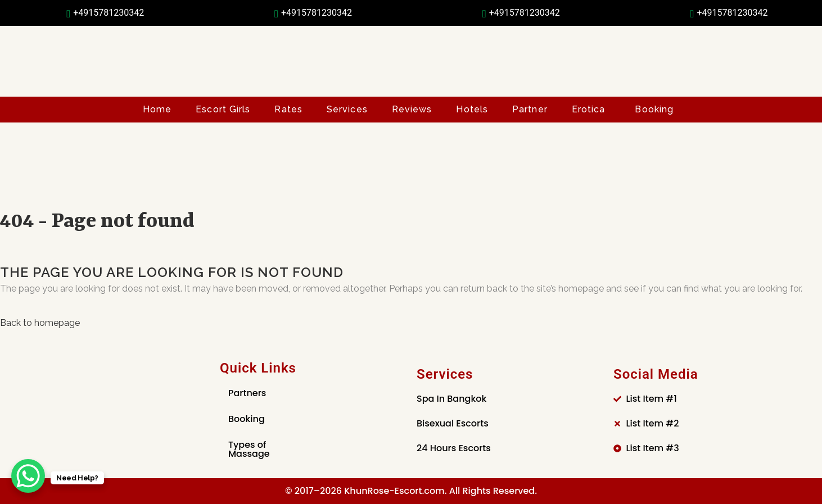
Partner (530, 109)
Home (157, 109)
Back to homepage (40, 323)
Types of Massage (249, 449)
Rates (288, 109)
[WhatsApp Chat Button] (28, 476)
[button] (591, 110)
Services (347, 109)
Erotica (589, 109)
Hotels (472, 109)
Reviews (412, 109)
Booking (654, 109)
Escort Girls (223, 109)
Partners (247, 393)
